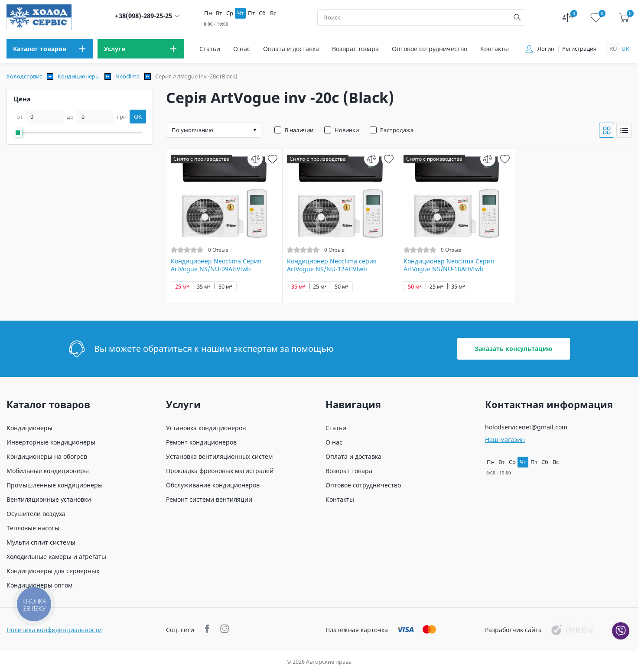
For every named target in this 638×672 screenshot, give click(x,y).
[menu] (50, 49)
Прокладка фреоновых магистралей (220, 471)
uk (625, 49)
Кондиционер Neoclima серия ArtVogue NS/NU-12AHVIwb (332, 265)
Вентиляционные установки (49, 499)
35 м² (204, 287)
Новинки (347, 130)
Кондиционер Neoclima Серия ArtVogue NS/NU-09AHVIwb (216, 265)
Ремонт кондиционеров (201, 442)
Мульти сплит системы (41, 542)
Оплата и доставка (291, 49)
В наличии (299, 130)
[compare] (255, 159)
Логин (546, 49)
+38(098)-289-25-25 (143, 16)
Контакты (495, 49)
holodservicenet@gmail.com (526, 427)
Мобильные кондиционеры (48, 471)
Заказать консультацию (513, 349)
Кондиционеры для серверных (53, 571)
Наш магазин (505, 440)
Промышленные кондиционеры (55, 485)
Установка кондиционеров (206, 428)
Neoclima (127, 76)
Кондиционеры (79, 76)
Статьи (210, 49)
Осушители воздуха (36, 514)
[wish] (272, 159)
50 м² (225, 287)
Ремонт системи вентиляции (209, 499)
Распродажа (397, 130)
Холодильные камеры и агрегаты (56, 557)
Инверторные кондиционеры (51, 442)
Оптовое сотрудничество (430, 49)
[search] (517, 17)
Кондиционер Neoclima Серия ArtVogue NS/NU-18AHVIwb (449, 265)
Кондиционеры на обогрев (47, 456)
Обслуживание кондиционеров (213, 485)
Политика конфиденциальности (54, 630)
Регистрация (579, 49)
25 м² (182, 287)
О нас (242, 49)
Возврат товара (355, 49)
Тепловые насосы (33, 528)
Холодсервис (24, 76)
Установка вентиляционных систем (219, 456)
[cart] (624, 18)
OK (138, 117)
